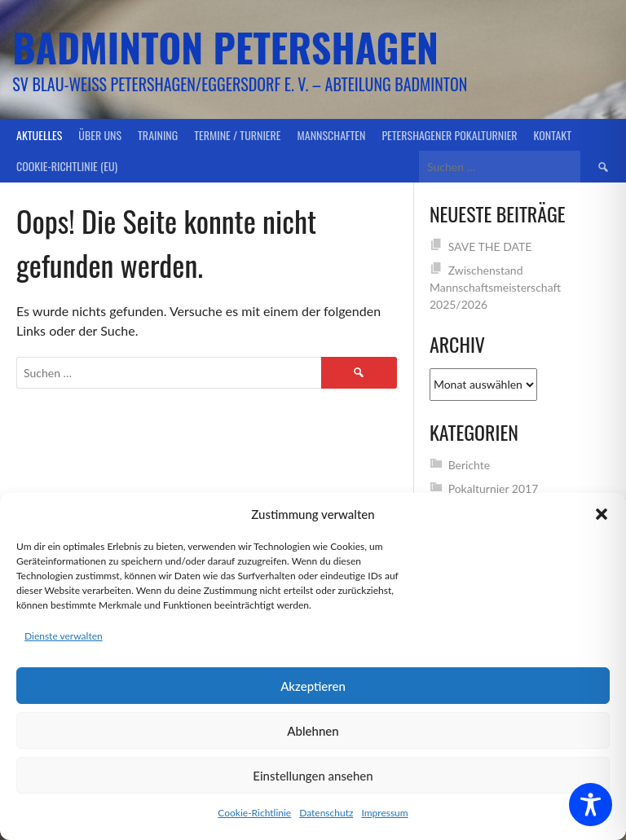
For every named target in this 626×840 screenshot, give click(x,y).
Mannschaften (332, 135)
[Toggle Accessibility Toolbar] (591, 805)
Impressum (384, 813)
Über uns (100, 135)
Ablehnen (313, 731)
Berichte (469, 465)
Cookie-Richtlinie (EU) (67, 166)
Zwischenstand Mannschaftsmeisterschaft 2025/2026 (495, 287)
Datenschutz (326, 813)
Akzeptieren (313, 686)
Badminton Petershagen (225, 47)
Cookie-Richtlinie (254, 813)
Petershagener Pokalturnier (449, 135)
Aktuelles (39, 135)
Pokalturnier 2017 (494, 488)
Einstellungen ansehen (313, 776)
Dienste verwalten (64, 636)
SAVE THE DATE (490, 246)
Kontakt (553, 135)
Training (158, 135)
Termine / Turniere (237, 135)
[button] (602, 514)
